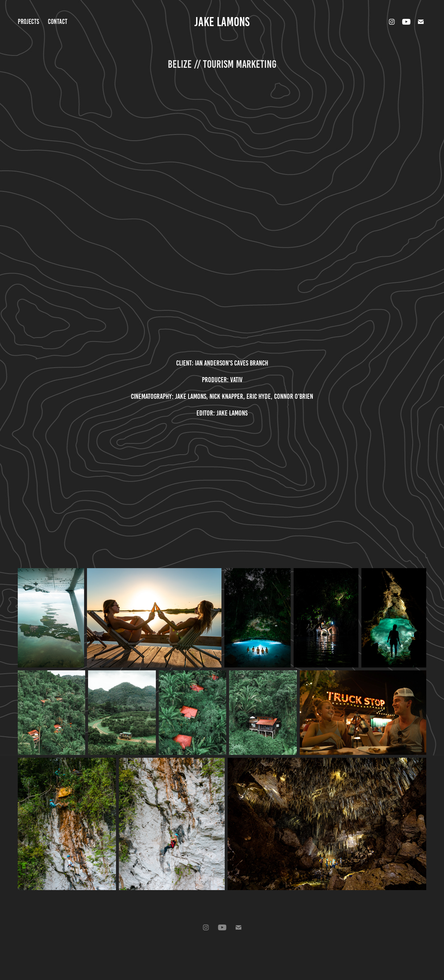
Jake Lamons (222, 22)
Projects (28, 22)
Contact (58, 22)
